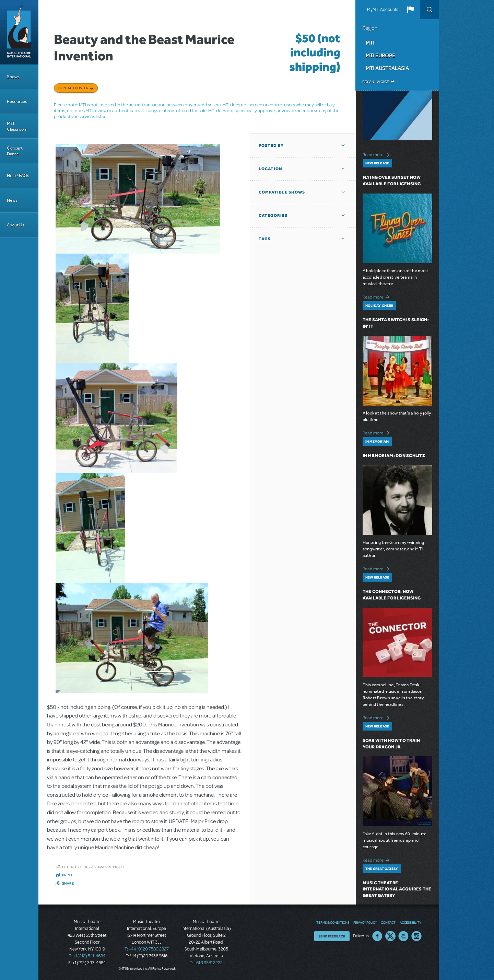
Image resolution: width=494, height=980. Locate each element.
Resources (17, 101)
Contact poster (73, 88)
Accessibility (410, 922)
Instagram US (416, 936)
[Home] (19, 32)
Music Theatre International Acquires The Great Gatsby (397, 889)
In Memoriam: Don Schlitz (394, 456)
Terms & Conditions (333, 922)
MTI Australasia (387, 68)
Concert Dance (15, 151)
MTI (370, 43)
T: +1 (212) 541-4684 (87, 956)
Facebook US (377, 936)
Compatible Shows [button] (282, 192)
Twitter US (390, 936)
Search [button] (430, 10)
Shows (13, 77)
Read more (377, 154)
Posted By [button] (271, 145)
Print (67, 875)
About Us (16, 225)
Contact (388, 922)
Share (68, 883)
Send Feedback (332, 936)
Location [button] (270, 169)
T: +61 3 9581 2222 (206, 963)
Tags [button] (265, 239)
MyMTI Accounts (383, 10)
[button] (410, 10)
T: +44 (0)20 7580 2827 (147, 949)
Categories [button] (273, 215)
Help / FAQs (18, 176)
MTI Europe (380, 55)
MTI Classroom (17, 126)
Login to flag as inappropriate (94, 867)
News (12, 200)
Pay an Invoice (375, 82)
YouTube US (403, 936)
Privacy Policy (365, 922)
